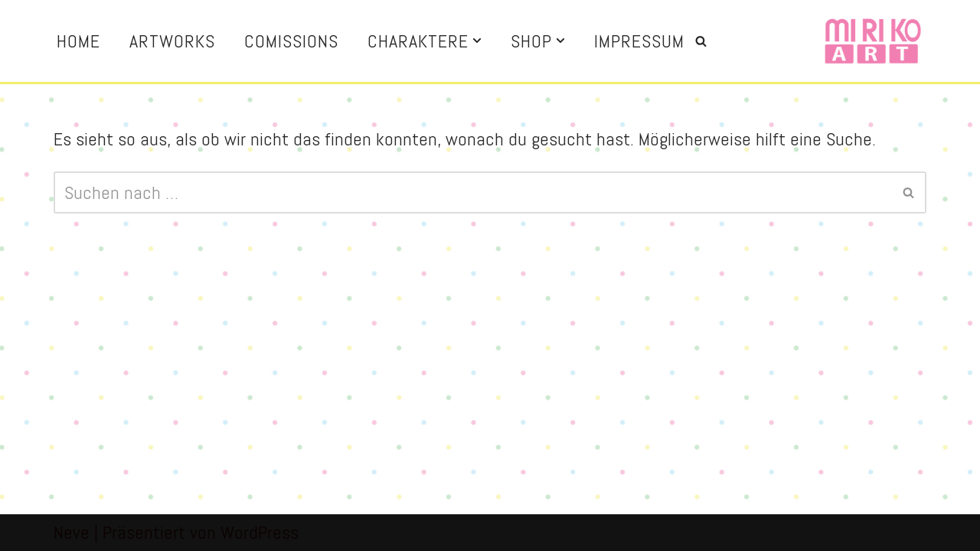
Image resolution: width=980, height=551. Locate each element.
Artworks (172, 41)
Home (78, 41)
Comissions (291, 41)
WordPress (260, 532)
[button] (477, 41)
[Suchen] (701, 41)
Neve (72, 532)
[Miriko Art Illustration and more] (873, 41)
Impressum (639, 41)
